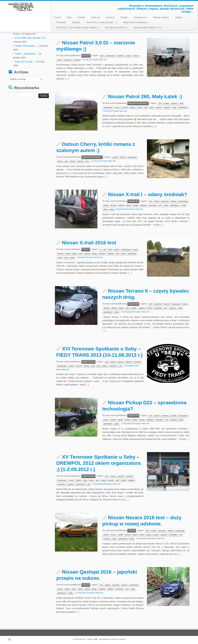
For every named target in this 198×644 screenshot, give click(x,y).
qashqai (102, 589)
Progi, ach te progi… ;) (25, 62)
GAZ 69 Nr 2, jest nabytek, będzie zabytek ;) (77, 27)
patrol (60, 60)
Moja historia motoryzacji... (138, 103)
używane (167, 107)
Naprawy (76, 22)
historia (166, 103)
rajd (98, 366)
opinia (140, 107)
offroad (136, 56)
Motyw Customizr (119, 639)
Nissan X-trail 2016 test (89, 243)
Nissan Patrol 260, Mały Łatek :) (145, 96)
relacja (72, 161)
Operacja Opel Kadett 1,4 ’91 (147, 27)
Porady (124, 17)
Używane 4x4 (133, 201)
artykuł (115, 157)
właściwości (183, 107)
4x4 (102, 56)
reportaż (77, 60)
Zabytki (179, 17)
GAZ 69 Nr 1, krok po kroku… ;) (102, 22)
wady (175, 107)
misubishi (137, 362)
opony (104, 480)
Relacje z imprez (161, 17)
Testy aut (95, 17)
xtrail (105, 209)
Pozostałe (61, 22)
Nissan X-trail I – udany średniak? (148, 194)
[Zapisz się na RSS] (11, 639)
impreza (128, 362)
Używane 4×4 (140, 17)
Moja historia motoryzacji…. (137, 22)
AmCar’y (110, 17)
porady (159, 107)
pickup (127, 420)
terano (150, 308)
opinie (74, 254)
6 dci (110, 249)
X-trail (183, 205)
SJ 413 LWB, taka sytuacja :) (28, 38)
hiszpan (174, 103)
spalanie (80, 161)
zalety (111, 209)
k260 (181, 103)
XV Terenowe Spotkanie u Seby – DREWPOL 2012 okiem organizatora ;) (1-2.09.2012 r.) (98, 463)
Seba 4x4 (103, 60)
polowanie (68, 60)
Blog (69, 17)
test (87, 161)
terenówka (153, 205)
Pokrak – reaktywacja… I (27, 54)
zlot (121, 366)
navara (106, 535)
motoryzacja (110, 56)
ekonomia (165, 201)
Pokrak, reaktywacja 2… (26, 46)
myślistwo (121, 56)
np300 (120, 535)
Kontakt (81, 17)
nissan (129, 56)
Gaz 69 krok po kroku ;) (116, 27)
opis (146, 107)
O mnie (57, 17)
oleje (85, 480)
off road (125, 107)
